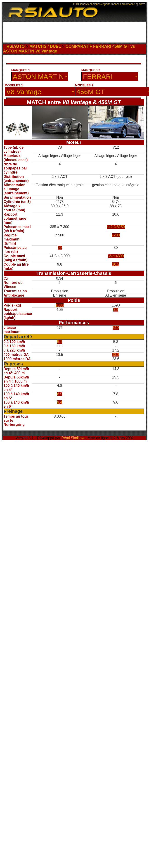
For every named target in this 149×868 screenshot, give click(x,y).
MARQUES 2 (91, 70)
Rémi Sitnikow (73, 438)
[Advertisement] (45, 65)
